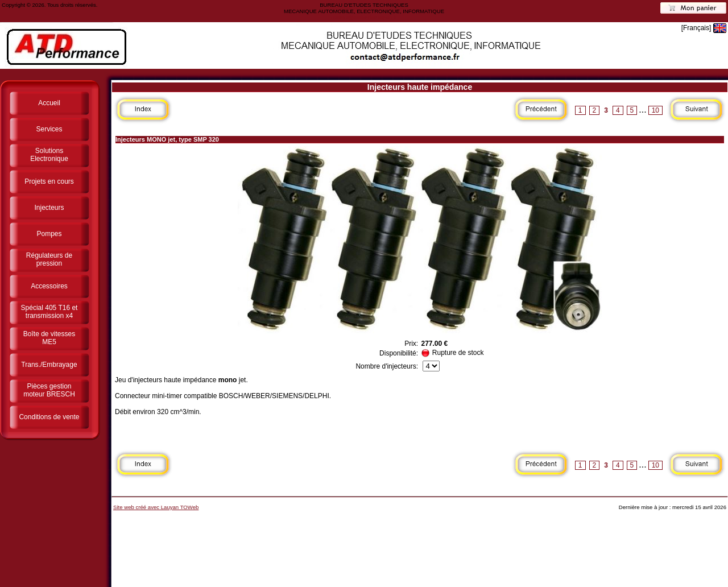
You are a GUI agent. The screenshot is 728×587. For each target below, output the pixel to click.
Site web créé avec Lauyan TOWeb (156, 507)
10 (655, 110)
